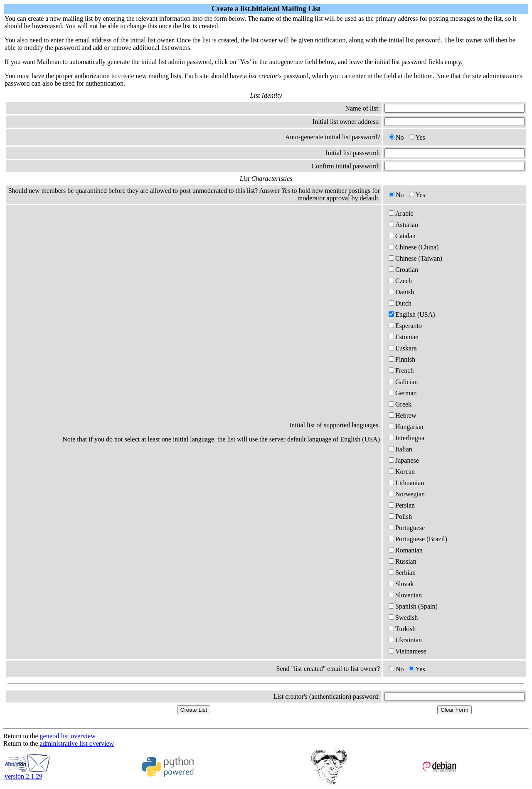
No (397, 137)
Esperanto (405, 326)
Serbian (402, 573)
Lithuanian (406, 483)
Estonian (404, 337)
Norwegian (407, 494)
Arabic (401, 213)
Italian (400, 449)
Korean (402, 472)
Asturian (403, 225)
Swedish (403, 618)
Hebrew (403, 415)
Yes (417, 137)
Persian (402, 505)
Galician (403, 382)
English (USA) (412, 314)
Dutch (400, 303)
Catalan (402, 236)
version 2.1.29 (27, 773)
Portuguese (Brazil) (418, 539)
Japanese (404, 460)
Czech (400, 281)
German (403, 393)
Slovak (401, 584)
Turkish (402, 629)
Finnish (402, 359)
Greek (400, 404)
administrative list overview (77, 743)
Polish (400, 517)
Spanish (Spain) (413, 606)
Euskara (403, 348)
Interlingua (406, 438)
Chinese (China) (414, 247)
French (401, 371)
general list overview (68, 736)
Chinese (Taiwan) (415, 258)
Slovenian (405, 595)
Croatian (403, 270)
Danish (401, 292)
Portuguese (407, 528)
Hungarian (406, 427)
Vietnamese (408, 651)
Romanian (406, 550)
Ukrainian (405, 640)
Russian (403, 561)
